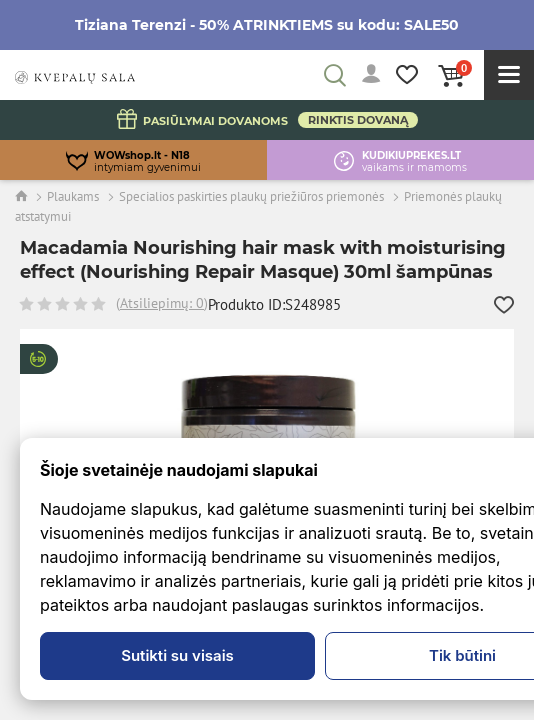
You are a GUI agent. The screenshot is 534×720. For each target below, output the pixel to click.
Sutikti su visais (177, 655)
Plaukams (73, 196)
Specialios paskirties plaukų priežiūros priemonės (251, 196)
